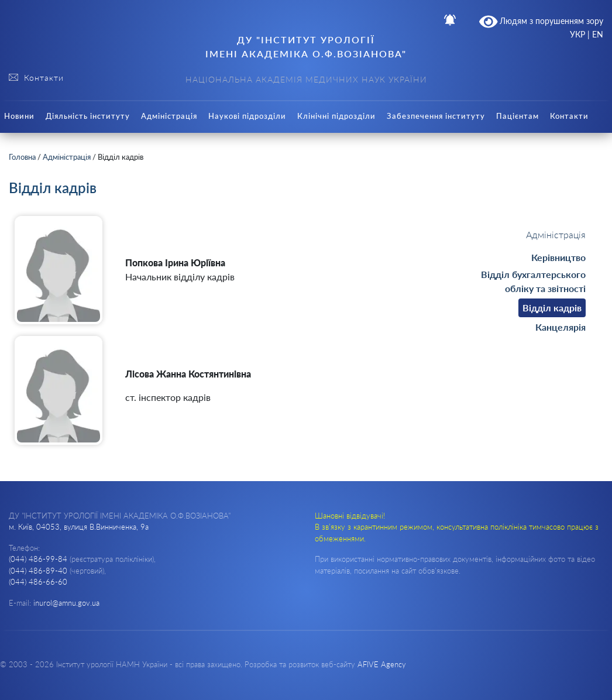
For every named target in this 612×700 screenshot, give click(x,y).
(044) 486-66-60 (38, 582)
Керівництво (558, 257)
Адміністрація (169, 116)
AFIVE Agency (382, 664)
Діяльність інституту (88, 116)
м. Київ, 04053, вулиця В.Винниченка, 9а (79, 527)
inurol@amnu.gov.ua (66, 603)
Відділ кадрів (552, 308)
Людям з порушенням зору (541, 22)
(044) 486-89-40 (38, 571)
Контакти (569, 116)
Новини (19, 116)
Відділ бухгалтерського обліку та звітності (533, 281)
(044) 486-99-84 (38, 559)
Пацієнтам (518, 116)
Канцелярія (561, 327)
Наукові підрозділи (247, 116)
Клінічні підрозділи (336, 116)
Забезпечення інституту (436, 116)
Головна (22, 157)
